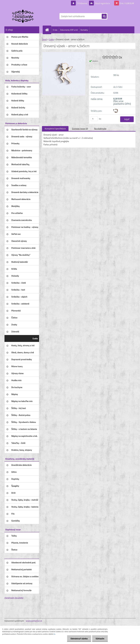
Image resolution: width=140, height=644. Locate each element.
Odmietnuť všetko (79, 639)
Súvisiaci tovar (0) (80, 129)
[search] (104, 16)
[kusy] (94, 119)
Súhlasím (100, 639)
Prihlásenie (82, 3)
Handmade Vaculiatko (14, 598)
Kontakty (84, 30)
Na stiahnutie (100, 129)
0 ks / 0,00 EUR (127, 3)
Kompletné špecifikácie (55, 129)
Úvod (44, 39)
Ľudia (51, 39)
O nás (55, 30)
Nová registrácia (102, 3)
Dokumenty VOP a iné (69, 30)
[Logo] (23, 16)
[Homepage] (48, 30)
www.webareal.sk (34, 621)
